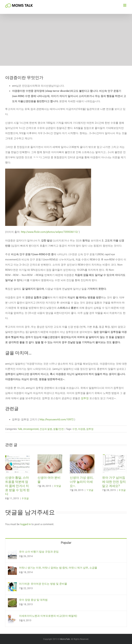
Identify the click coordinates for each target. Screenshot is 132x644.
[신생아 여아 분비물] (50, 456)
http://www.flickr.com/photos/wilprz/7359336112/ (50, 232)
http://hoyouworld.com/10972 (57, 419)
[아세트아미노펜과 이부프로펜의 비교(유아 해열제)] (12, 617)
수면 (75, 429)
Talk (20, 429)
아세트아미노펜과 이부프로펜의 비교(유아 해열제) (48, 616)
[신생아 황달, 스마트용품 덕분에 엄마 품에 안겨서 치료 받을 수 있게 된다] (18, 456)
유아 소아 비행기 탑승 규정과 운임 (39, 552)
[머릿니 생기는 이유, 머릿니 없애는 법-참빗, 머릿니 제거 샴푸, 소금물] (12, 569)
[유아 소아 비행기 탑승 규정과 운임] (12, 553)
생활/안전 (58, 429)
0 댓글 (25, 498)
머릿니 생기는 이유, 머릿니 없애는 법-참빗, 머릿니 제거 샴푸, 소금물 (58, 568)
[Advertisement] (66, 40)
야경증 (82, 429)
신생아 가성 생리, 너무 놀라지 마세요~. (82, 482)
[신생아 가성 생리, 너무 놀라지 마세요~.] (82, 456)
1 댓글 (90, 490)
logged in (26, 524)
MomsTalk (65, 639)
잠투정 (85, 398)
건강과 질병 (46, 429)
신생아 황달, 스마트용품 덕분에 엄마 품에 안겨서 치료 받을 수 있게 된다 (17, 486)
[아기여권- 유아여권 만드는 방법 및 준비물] (12, 585)
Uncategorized (31, 429)
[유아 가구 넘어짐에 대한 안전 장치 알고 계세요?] (114, 456)
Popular (66, 543)
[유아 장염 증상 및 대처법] (12, 601)
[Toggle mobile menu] (125, 5)
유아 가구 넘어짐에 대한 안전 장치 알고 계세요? (114, 482)
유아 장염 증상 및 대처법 (33, 600)
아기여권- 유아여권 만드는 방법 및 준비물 (43, 584)
